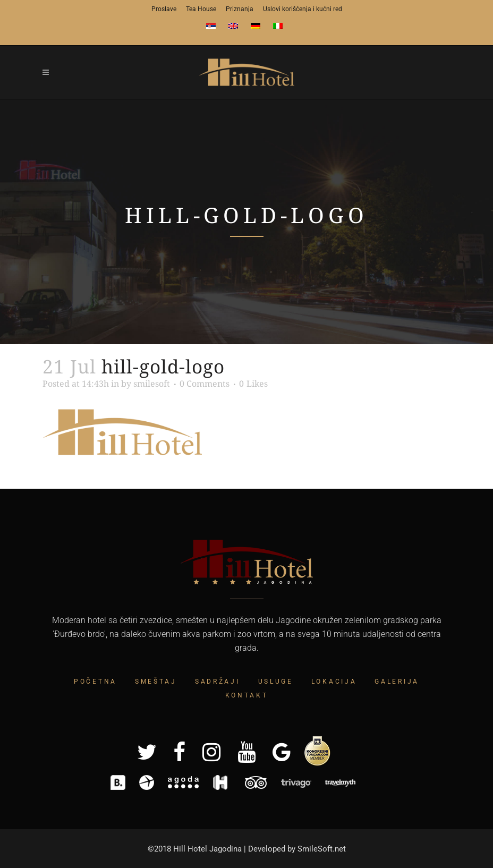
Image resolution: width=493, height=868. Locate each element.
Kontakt (247, 695)
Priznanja (240, 9)
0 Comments (205, 384)
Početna (95, 682)
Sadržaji (218, 682)
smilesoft (152, 384)
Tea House (201, 9)
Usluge (276, 682)
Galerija (397, 682)
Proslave (164, 9)
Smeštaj (156, 682)
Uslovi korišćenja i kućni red (303, 9)
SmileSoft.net (322, 849)
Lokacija (334, 682)
